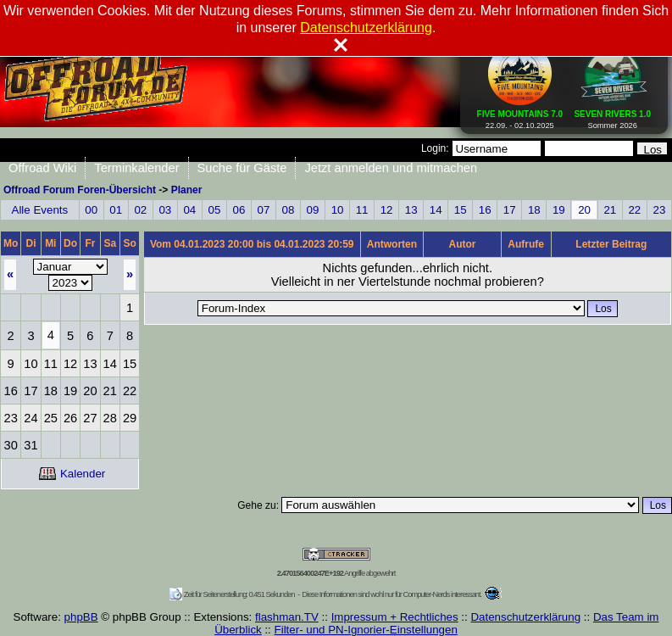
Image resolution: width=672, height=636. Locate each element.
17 (510, 210)
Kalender (72, 474)
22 (634, 210)
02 (140, 210)
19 (559, 210)
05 (214, 210)
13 (411, 210)
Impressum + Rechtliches (395, 617)
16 (485, 210)
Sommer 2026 (612, 116)
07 (264, 210)
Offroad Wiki (42, 168)
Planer (187, 190)
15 (461, 210)
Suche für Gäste (242, 168)
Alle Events (40, 210)
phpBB (81, 617)
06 (239, 210)
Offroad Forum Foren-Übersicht (80, 190)
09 (313, 210)
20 (584, 210)
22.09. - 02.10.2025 (520, 116)
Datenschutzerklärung (525, 617)
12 (387, 210)
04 (189, 210)
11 (362, 210)
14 (436, 210)
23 (660, 210)
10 (338, 210)
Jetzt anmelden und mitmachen (391, 168)
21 (610, 210)
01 (116, 210)
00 (91, 210)
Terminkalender (136, 168)
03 (165, 210)
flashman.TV (287, 617)
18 (534, 210)
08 (289, 210)
